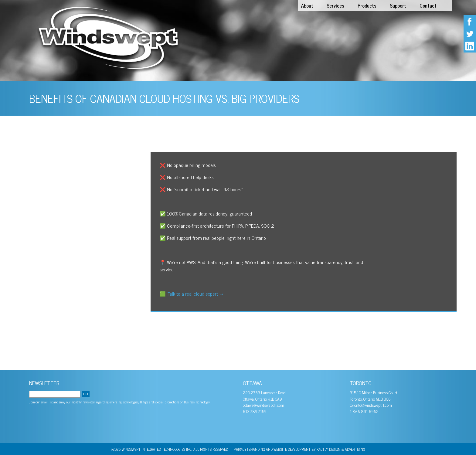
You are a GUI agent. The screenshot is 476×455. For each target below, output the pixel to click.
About (307, 5)
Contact (428, 5)
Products (367, 5)
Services (335, 5)
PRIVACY (240, 449)
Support (398, 5)
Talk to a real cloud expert (196, 294)
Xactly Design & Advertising (341, 449)
